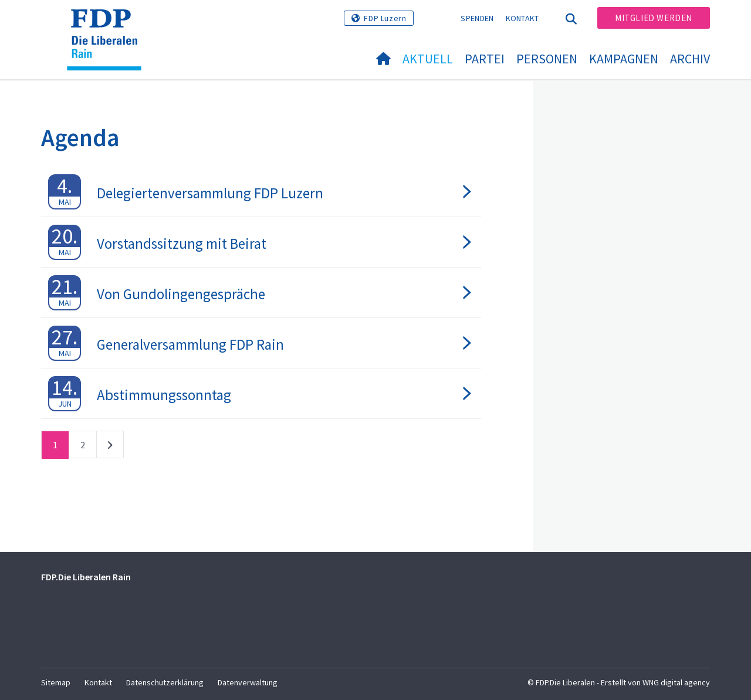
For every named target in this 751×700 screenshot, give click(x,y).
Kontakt (522, 18)
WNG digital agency (676, 682)
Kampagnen (624, 59)
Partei (485, 59)
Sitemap (56, 682)
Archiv (690, 59)
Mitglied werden (654, 18)
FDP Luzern (385, 18)
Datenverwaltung (248, 682)
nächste (110, 447)
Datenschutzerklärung (165, 682)
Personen (547, 59)
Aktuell (428, 59)
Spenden (477, 18)
